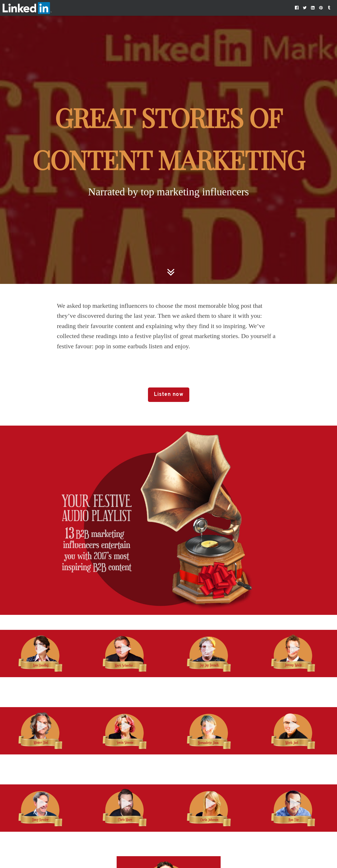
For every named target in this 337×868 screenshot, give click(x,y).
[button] (297, 8)
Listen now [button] (169, 395)
